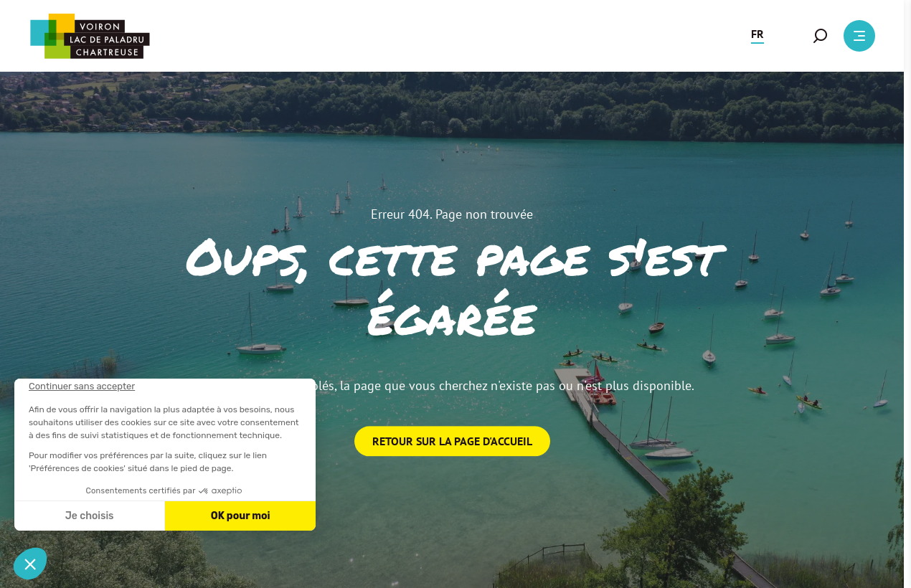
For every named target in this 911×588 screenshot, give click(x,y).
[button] (757, 36)
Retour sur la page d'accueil (452, 441)
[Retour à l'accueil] (90, 36)
